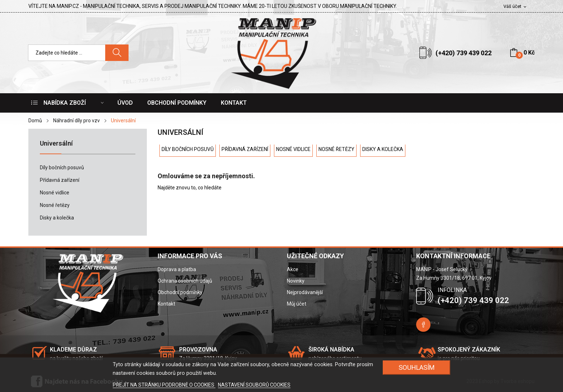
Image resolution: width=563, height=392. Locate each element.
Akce (293, 269)
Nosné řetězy (55, 205)
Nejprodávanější (305, 292)
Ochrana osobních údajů (185, 281)
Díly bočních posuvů (62, 167)
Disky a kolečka (57, 218)
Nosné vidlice (55, 193)
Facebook (423, 325)
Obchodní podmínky (180, 292)
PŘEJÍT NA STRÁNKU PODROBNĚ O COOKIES (164, 385)
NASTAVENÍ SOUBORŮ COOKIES (254, 385)
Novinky (296, 281)
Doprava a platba (177, 269)
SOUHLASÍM (417, 367)
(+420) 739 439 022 (464, 53)
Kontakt (166, 304)
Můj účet (297, 304)
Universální (56, 144)
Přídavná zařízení (60, 180)
